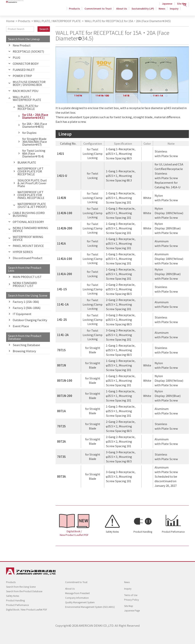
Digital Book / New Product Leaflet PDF (74, 533)
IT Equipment (22, 314)
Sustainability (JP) (144, 10)
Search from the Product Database (24, 591)
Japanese (167, 4)
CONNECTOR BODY (26, 63)
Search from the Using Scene (21, 587)
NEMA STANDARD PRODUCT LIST (25, 284)
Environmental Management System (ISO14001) (90, 607)
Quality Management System (80, 602)
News (163, 10)
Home (10, 21)
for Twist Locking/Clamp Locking (93, 154)
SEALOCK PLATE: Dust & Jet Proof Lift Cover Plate (32, 183)
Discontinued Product (28, 258)
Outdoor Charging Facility (30, 320)
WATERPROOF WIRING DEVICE (28, 238)
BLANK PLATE (27, 162)
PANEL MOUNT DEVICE (28, 246)
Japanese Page (132, 610)
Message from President (77, 593)
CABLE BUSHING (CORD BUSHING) (29, 214)
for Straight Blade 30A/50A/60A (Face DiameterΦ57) (35, 142)
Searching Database (26, 345)
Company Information (77, 598)
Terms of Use (131, 595)
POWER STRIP (22, 76)
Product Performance (173, 532)
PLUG (16, 57)
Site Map (182, 4)
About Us (123, 10)
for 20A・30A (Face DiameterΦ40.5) (35, 125)
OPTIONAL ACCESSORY (28, 222)
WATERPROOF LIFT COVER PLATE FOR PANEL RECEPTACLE (31, 195)
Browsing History (24, 351)
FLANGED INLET (24, 70)
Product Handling (143, 532)
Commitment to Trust (100, 10)
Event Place (21, 326)
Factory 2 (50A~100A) (27, 308)
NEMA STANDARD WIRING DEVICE (30, 229)
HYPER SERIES (23, 252)
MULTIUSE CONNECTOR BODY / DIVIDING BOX (29, 83)
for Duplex (29, 133)
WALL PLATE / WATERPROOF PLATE (57, 21)
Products (77, 10)
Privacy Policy (131, 600)
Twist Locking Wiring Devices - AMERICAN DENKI (30, 10)
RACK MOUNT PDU (26, 91)
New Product (22, 45)
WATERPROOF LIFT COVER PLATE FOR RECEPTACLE (30, 171)
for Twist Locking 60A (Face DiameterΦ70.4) (34, 153)
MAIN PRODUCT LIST (27, 277)
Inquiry (174, 10)
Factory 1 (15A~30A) (26, 302)
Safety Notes (112, 532)
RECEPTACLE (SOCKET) (28, 51)
